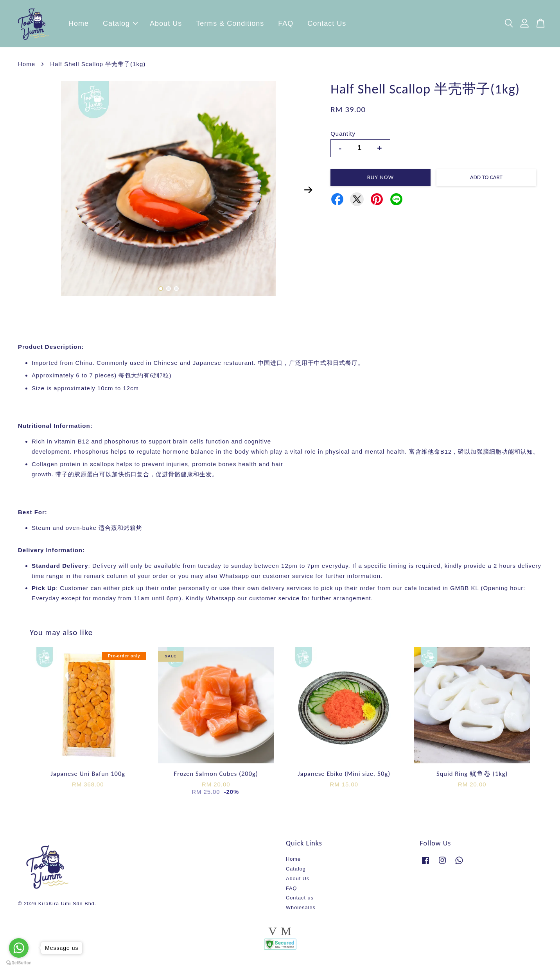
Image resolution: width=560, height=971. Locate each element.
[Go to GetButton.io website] (19, 963)
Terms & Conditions (230, 25)
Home (79, 25)
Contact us (300, 901)
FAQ (286, 25)
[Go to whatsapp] (19, 948)
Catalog (120, 25)
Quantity (343, 137)
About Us (166, 25)
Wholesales (301, 911)
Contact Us (327, 25)
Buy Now (381, 181)
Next (308, 193)
